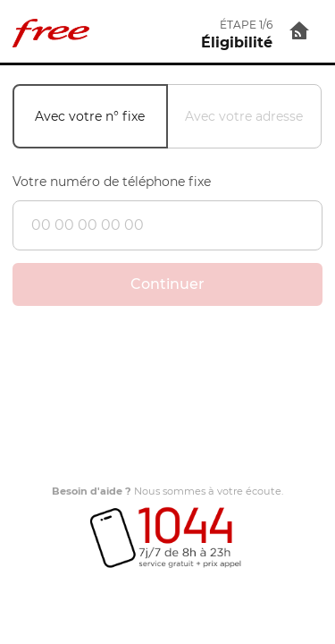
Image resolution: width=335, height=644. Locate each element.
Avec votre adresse (244, 116)
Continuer (167, 284)
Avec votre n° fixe (90, 116)
